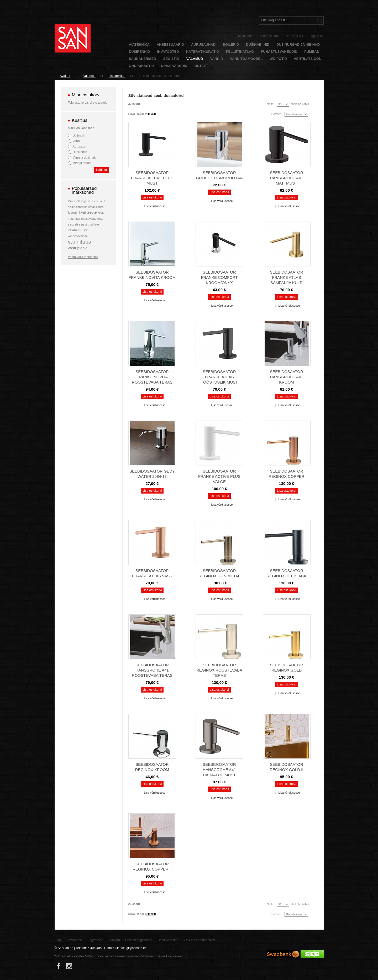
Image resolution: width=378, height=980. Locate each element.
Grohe (72, 201)
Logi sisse (316, 36)
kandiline (82, 207)
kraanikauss (96, 207)
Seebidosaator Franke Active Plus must (152, 178)
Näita (270, 104)
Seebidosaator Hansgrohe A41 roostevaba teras (152, 670)
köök (101, 213)
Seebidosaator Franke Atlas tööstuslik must (219, 377)
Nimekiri (151, 114)
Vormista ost (295, 36)
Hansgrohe (84, 201)
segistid (84, 224)
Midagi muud (82, 163)
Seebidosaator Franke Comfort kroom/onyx (219, 277)
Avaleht (65, 76)
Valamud (89, 76)
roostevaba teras (92, 219)
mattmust (74, 219)
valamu (73, 230)
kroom (73, 212)
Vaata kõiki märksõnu (83, 257)
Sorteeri (277, 114)
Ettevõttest (74, 940)
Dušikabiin (80, 152)
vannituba (80, 242)
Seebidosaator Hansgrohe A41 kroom (287, 377)
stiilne (94, 224)
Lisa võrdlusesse (155, 206)
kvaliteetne (88, 212)
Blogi (58, 940)
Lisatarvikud (117, 76)
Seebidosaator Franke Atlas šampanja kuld (287, 277)
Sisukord (114, 940)
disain (72, 207)
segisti (73, 224)
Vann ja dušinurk (84, 158)
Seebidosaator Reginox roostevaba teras (219, 670)
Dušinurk (79, 135)
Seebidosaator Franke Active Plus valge (219, 476)
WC (102, 201)
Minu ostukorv (270, 36)
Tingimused (95, 940)
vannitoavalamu (78, 236)
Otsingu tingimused (139, 940)
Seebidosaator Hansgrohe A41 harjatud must (219, 770)
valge (84, 230)
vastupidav (77, 248)
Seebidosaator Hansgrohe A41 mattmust (287, 178)
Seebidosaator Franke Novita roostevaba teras (152, 377)
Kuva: (132, 114)
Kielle (95, 201)
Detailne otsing (168, 940)
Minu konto (246, 36)
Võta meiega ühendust (199, 940)
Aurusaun (79, 146)
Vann (76, 141)
